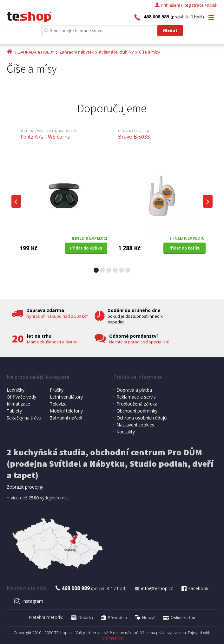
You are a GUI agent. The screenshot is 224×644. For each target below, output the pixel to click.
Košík (212, 5)
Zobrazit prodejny (25, 487)
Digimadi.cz (112, 638)
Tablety (14, 411)
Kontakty (126, 432)
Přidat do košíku (86, 248)
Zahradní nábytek (77, 52)
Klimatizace (18, 404)
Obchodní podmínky (137, 411)
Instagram (29, 601)
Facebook (194, 588)
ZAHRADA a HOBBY (36, 52)
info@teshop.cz (154, 588)
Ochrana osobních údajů (142, 418)
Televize (58, 404)
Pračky (57, 390)
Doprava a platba (134, 390)
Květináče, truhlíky (116, 52)
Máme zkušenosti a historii (53, 342)
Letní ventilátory (66, 397)
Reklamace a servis (136, 397)
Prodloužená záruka (137, 404)
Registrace (194, 5)
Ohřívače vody (21, 397)
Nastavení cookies (135, 425)
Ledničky (16, 390)
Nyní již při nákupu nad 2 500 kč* (57, 316)
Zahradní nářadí (66, 418)
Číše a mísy (150, 52)
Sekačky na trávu (24, 418)
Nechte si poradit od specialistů (139, 342)
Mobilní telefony (66, 411)
